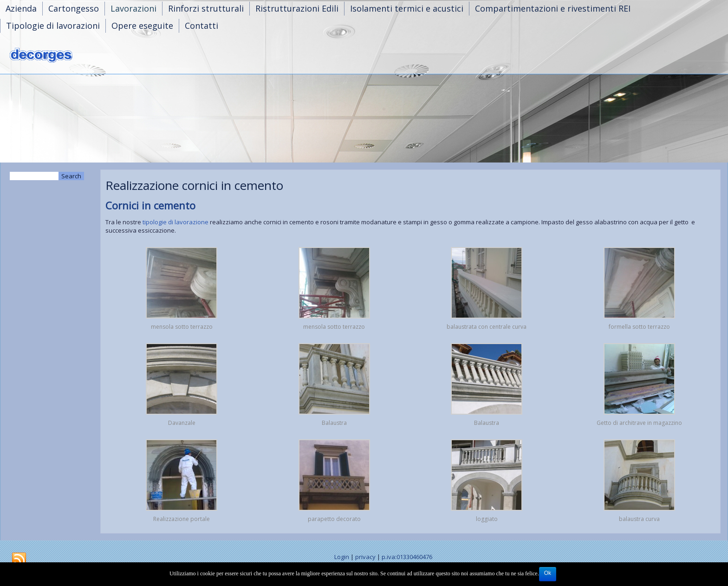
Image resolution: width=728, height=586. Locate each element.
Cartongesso (74, 8)
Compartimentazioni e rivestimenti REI (553, 8)
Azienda (21, 8)
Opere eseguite (142, 26)
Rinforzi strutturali (206, 8)
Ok (548, 573)
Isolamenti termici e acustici (407, 8)
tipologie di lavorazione (175, 222)
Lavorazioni (133, 8)
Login (342, 557)
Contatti (201, 26)
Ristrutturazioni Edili (297, 8)
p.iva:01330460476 (407, 557)
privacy (365, 557)
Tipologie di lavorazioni (53, 26)
